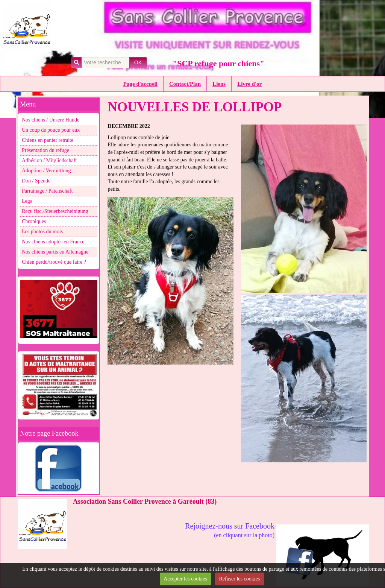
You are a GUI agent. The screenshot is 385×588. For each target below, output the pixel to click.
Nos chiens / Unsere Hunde (51, 120)
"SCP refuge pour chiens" (218, 63)
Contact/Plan (185, 84)
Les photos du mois (42, 232)
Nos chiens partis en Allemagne (55, 252)
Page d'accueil (140, 84)
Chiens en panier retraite (48, 140)
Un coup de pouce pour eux (51, 130)
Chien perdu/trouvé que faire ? (54, 262)
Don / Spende (36, 181)
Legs (27, 201)
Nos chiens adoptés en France (53, 242)
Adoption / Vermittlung (46, 171)
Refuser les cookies (239, 579)
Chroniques (34, 221)
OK (138, 62)
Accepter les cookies (185, 579)
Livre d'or (249, 84)
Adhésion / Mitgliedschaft (49, 160)
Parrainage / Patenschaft (47, 191)
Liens (219, 84)
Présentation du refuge (45, 150)
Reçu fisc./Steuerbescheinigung (55, 211)
